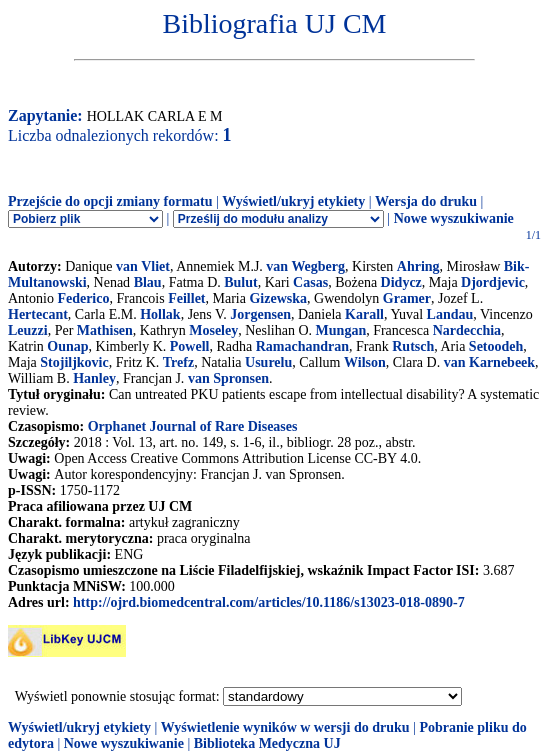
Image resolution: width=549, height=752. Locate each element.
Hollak (160, 314)
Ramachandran (302, 346)
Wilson (365, 362)
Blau (148, 282)
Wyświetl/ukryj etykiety (293, 201)
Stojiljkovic (74, 362)
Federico (83, 298)
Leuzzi (28, 330)
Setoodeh (496, 346)
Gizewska (278, 298)
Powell (190, 346)
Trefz (178, 362)
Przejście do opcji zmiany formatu (110, 201)
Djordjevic (493, 282)
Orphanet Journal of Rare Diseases (193, 426)
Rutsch (413, 346)
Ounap (67, 346)
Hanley (94, 378)
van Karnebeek (489, 362)
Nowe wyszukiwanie (454, 218)
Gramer (407, 298)
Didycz (401, 282)
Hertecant (38, 314)
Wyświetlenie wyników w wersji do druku (285, 727)
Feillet (186, 298)
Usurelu (268, 362)
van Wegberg (305, 266)
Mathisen (105, 330)
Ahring (418, 266)
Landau (450, 314)
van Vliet (143, 266)
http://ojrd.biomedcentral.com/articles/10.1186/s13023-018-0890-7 (269, 602)
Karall (364, 314)
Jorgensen (260, 314)
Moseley (213, 330)
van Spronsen (228, 378)
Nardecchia (467, 330)
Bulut (240, 282)
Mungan (341, 330)
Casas (310, 282)
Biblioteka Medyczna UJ (267, 743)
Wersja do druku (426, 201)
